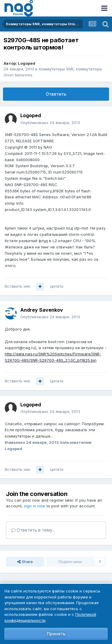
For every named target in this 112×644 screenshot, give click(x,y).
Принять (56, 634)
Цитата (57, 286)
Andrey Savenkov (42, 310)
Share (25, 562)
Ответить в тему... (33, 530)
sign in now (35, 506)
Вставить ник (17, 286)
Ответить (56, 94)
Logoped (27, 63)
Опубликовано (50, 123)
